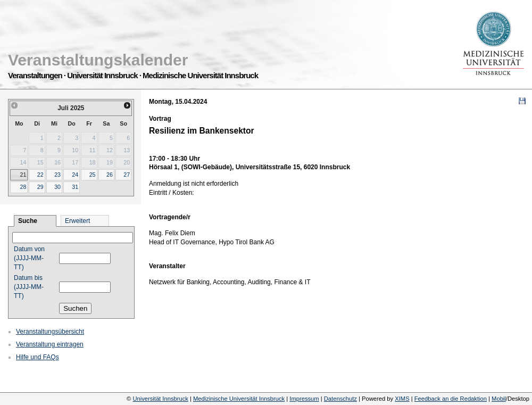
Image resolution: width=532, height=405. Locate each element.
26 (110, 175)
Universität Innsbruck (160, 399)
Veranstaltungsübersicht (50, 332)
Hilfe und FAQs (38, 357)
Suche (28, 221)
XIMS (402, 399)
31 (75, 187)
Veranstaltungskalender (98, 60)
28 (23, 187)
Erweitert (77, 221)
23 (57, 175)
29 (40, 187)
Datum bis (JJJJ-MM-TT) (29, 287)
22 (40, 175)
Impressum (304, 399)
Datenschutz (340, 399)
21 (23, 175)
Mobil (499, 399)
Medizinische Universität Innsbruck (239, 399)
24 (75, 175)
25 (93, 175)
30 (57, 187)
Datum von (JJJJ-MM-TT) (29, 258)
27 (127, 175)
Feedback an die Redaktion (451, 399)
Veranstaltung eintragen (50, 344)
